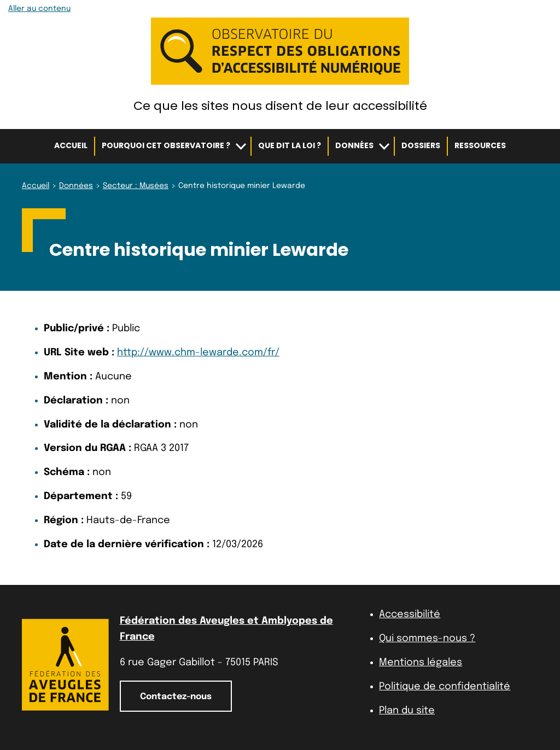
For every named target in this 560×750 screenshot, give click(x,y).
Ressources (480, 145)
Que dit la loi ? (290, 145)
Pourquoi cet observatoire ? (166, 145)
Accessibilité (410, 614)
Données (354, 145)
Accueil (71, 145)
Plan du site (407, 711)
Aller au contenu (39, 9)
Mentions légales (421, 663)
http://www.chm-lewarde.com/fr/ (198, 353)
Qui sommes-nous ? (427, 638)
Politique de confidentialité (445, 687)
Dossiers (421, 145)
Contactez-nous (176, 697)
